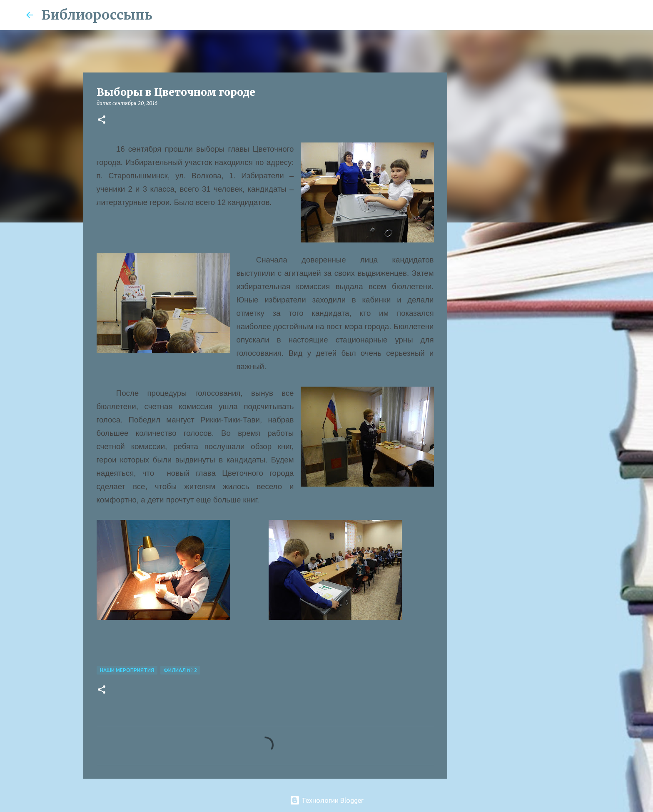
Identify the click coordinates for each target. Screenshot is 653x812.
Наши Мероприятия (127, 670)
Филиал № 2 (180, 670)
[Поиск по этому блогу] (585, 15)
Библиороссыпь (97, 15)
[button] (102, 120)
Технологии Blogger (327, 800)
